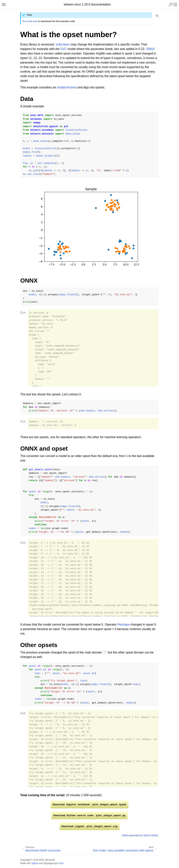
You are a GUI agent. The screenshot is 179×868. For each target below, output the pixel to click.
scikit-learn (63, 44)
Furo (61, 863)
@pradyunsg (50, 863)
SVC (64, 49)
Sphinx (35, 863)
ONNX (150, 49)
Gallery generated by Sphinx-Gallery (140, 835)
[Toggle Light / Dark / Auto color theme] (171, 5)
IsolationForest (67, 87)
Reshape (123, 625)
